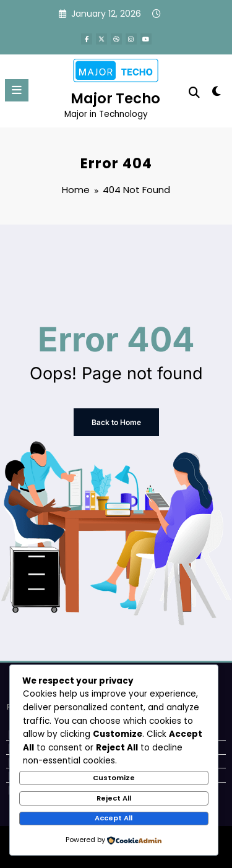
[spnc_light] (217, 94)
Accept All (114, 818)
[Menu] (17, 90)
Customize (114, 778)
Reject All (114, 798)
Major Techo (115, 98)
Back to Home (116, 422)
